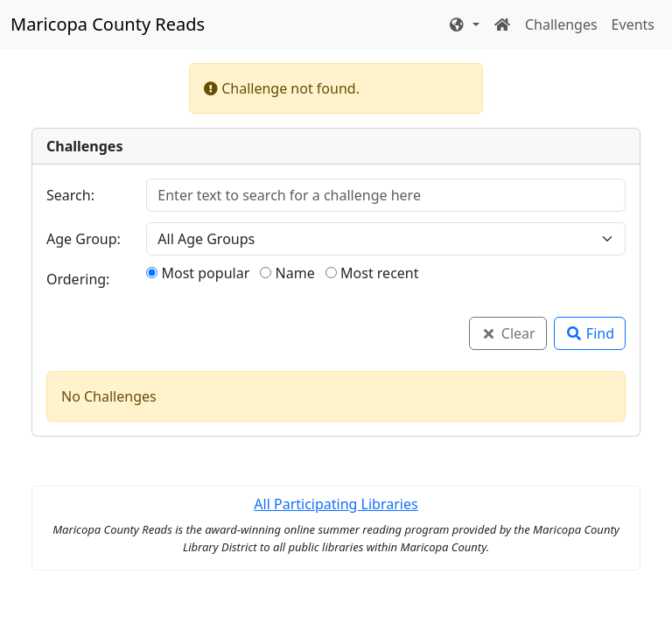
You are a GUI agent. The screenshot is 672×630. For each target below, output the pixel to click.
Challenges (561, 24)
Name (287, 273)
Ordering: (78, 279)
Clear (508, 333)
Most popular (198, 273)
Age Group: (84, 239)
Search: (70, 195)
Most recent (372, 273)
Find (590, 333)
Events (633, 24)
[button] (464, 24)
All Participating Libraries (336, 504)
